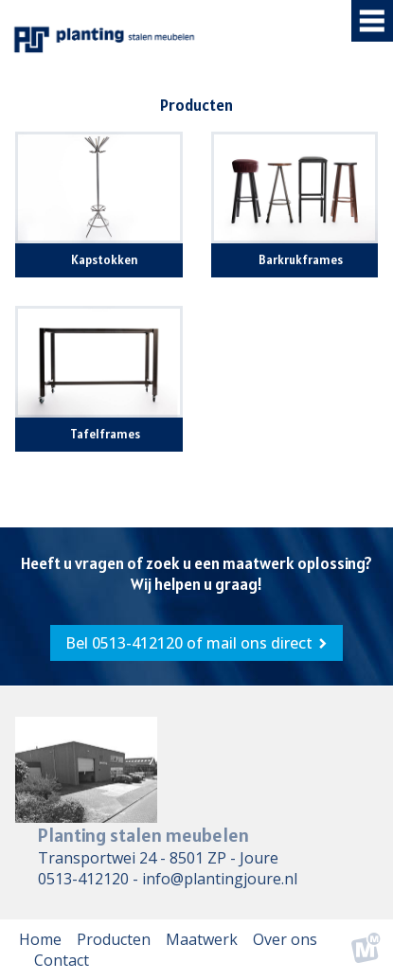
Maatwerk (202, 939)
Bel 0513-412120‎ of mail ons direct (189, 643)
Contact (62, 960)
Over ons (285, 939)
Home (40, 939)
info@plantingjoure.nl (220, 879)
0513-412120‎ (83, 879)
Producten (114, 939)
